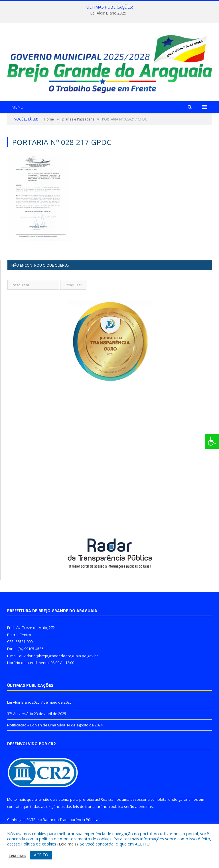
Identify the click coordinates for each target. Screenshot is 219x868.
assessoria (140, 799)
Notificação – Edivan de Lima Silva (36, 725)
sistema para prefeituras (77, 799)
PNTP (31, 820)
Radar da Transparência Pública (71, 820)
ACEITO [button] (41, 855)
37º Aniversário (20, 714)
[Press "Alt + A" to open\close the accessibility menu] (212, 441)
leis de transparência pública (98, 806)
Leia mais (68, 844)
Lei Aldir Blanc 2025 (108, 13)
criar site (42, 799)
